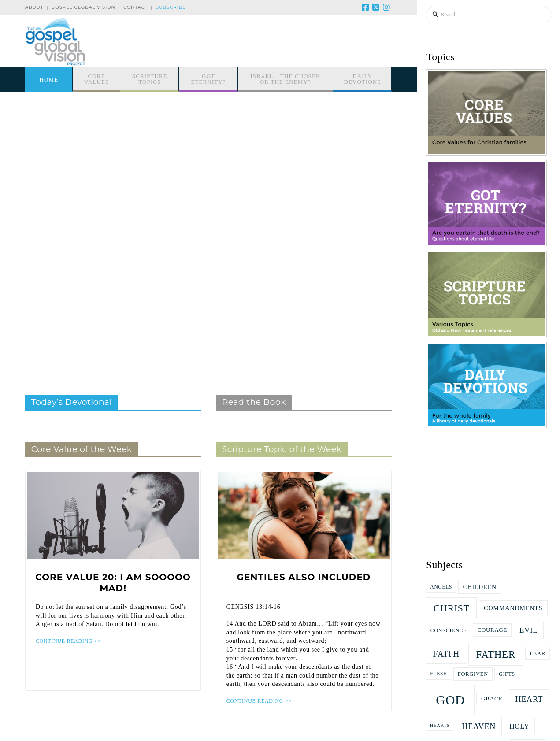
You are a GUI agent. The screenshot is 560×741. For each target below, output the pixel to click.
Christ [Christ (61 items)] (452, 608)
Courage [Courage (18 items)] (492, 630)
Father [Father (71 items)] (496, 654)
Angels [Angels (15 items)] (441, 587)
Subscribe (171, 7)
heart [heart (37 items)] (529, 699)
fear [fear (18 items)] (538, 653)
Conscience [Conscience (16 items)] (449, 630)
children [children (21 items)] (480, 587)
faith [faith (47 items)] (446, 654)
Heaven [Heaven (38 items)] (479, 726)
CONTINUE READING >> (68, 641)
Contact (135, 7)
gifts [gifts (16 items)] (507, 674)
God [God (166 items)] (450, 700)
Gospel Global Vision (83, 7)
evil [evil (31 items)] (528, 630)
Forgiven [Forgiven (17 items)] (473, 674)
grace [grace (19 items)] (492, 698)
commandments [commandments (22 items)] (513, 608)
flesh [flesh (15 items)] (439, 674)
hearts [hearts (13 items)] (440, 725)
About (34, 7)
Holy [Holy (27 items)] (519, 726)
